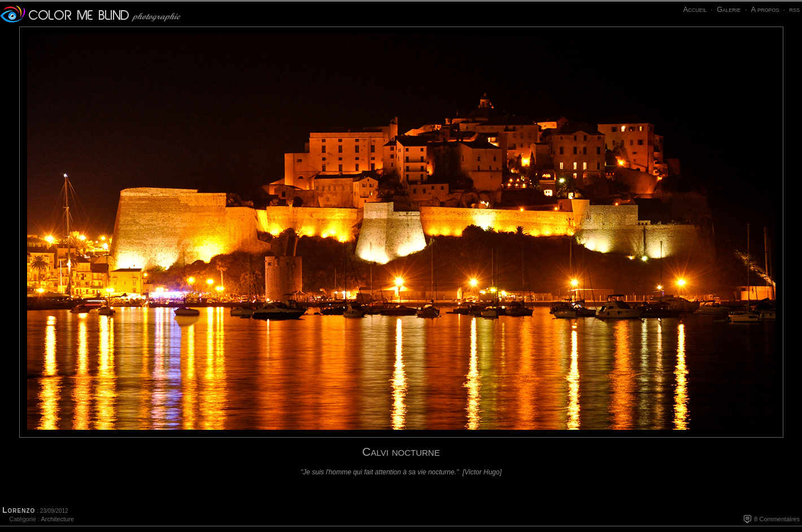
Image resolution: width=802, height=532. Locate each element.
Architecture (57, 519)
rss (794, 9)
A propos (765, 9)
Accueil (695, 9)
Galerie (729, 9)
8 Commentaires (777, 519)
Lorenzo (19, 510)
